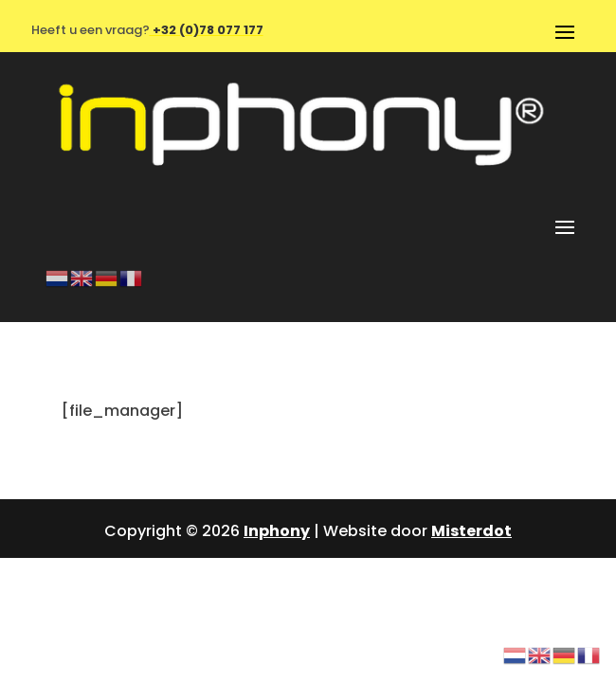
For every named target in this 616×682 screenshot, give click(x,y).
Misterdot (471, 531)
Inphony (277, 531)
